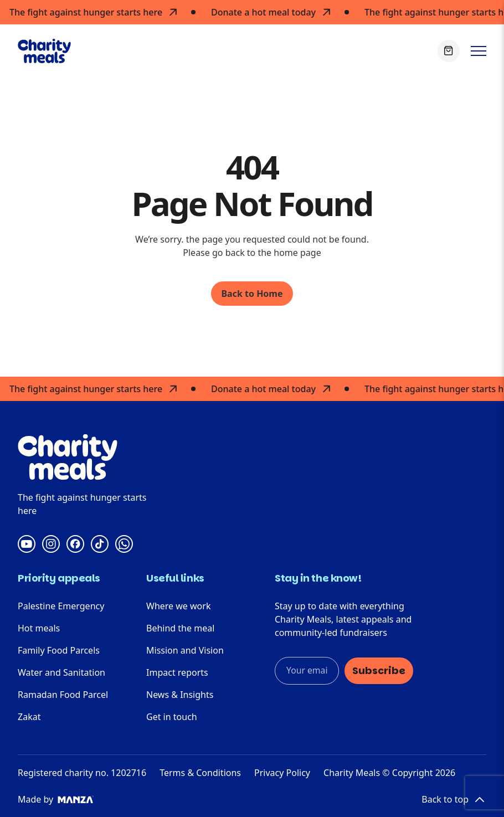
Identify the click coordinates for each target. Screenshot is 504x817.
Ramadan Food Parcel (63, 695)
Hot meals (39, 628)
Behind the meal (180, 628)
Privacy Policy (282, 773)
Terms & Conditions (200, 773)
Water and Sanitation (61, 672)
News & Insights (180, 695)
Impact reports (177, 672)
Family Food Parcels (59, 650)
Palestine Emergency (61, 606)
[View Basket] (449, 51)
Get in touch (172, 717)
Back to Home (252, 294)
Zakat (29, 717)
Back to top (454, 799)
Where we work (178, 606)
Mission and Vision (185, 650)
